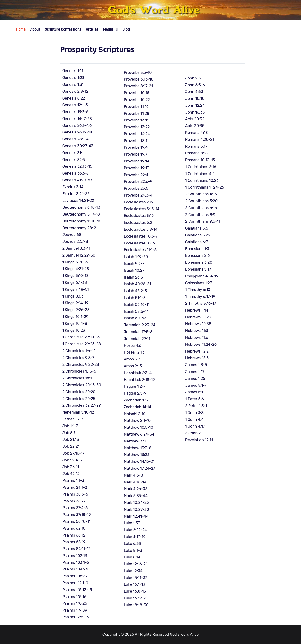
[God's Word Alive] (150, 10)
